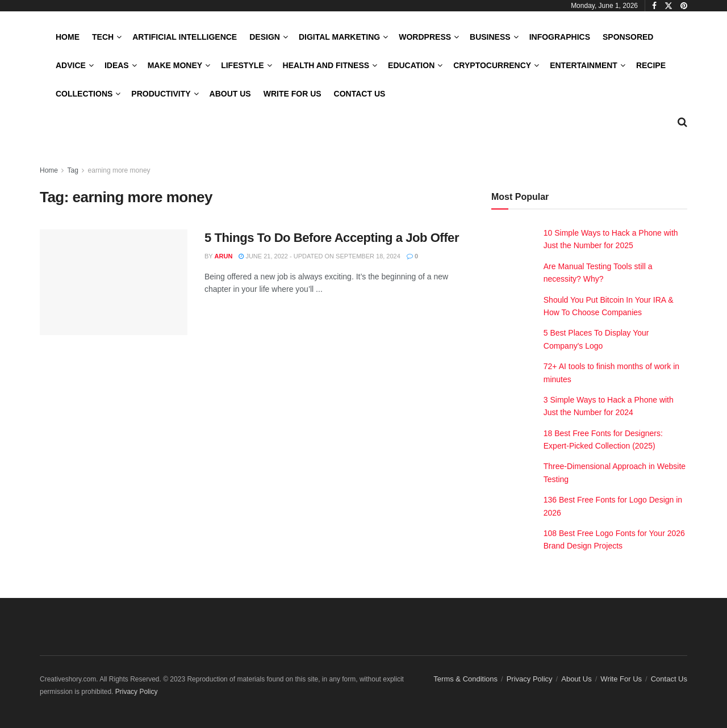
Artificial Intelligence (185, 37)
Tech (103, 37)
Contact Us (360, 94)
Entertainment (584, 65)
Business (490, 37)
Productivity (161, 94)
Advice (71, 65)
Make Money (175, 65)
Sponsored (628, 37)
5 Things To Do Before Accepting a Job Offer (332, 238)
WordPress (425, 37)
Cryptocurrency (492, 65)
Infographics (560, 37)
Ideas (117, 65)
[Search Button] (682, 122)
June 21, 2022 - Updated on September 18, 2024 (319, 256)
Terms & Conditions (465, 679)
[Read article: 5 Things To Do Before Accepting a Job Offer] (114, 282)
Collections (84, 94)
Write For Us (293, 94)
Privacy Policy (530, 679)
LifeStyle (242, 65)
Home (68, 37)
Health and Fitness (326, 65)
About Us (230, 94)
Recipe (651, 65)
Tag (72, 170)
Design (265, 37)
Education (411, 65)
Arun (224, 256)
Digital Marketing (339, 37)
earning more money (119, 170)
